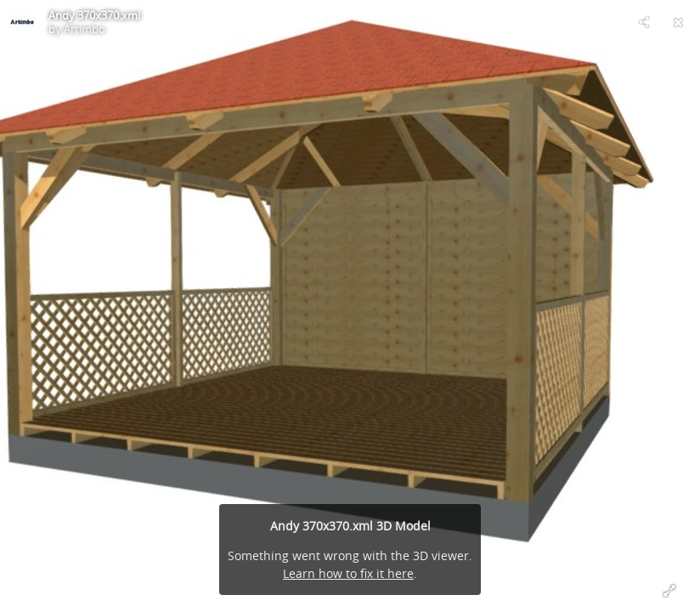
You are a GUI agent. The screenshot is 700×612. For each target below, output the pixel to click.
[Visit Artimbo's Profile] (22, 22)
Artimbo (85, 29)
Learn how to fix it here (348, 573)
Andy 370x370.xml (94, 15)
